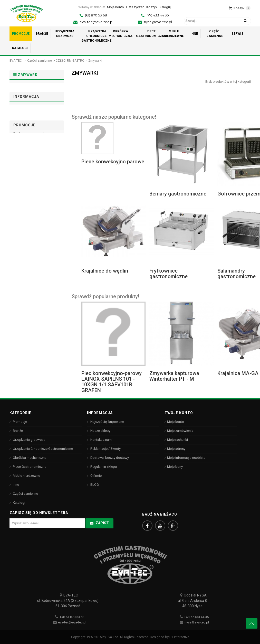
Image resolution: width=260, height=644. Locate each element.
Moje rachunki (177, 440)
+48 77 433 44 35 (196, 617)
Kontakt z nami (101, 440)
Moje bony (175, 467)
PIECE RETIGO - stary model (32, 91)
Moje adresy (176, 449)
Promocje (24, 189)
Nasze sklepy (27, 162)
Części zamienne (40, 61)
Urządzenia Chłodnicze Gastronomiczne (42, 449)
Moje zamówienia (180, 431)
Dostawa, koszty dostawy (36, 137)
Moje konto (176, 422)
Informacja (26, 125)
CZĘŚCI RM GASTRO (70, 61)
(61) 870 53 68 (96, 15)
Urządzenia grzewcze (29, 440)
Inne (16, 485)
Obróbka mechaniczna (29, 458)
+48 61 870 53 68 (72, 617)
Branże (17, 431)
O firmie (23, 154)
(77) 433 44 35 (158, 15)
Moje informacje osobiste (186, 458)
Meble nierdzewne (26, 476)
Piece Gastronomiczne (29, 467)
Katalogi (19, 503)
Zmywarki (25, 103)
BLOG (94, 485)
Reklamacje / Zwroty (105, 449)
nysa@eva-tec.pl (158, 22)
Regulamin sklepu (30, 146)
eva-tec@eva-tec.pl (96, 22)
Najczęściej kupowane (107, 422)
